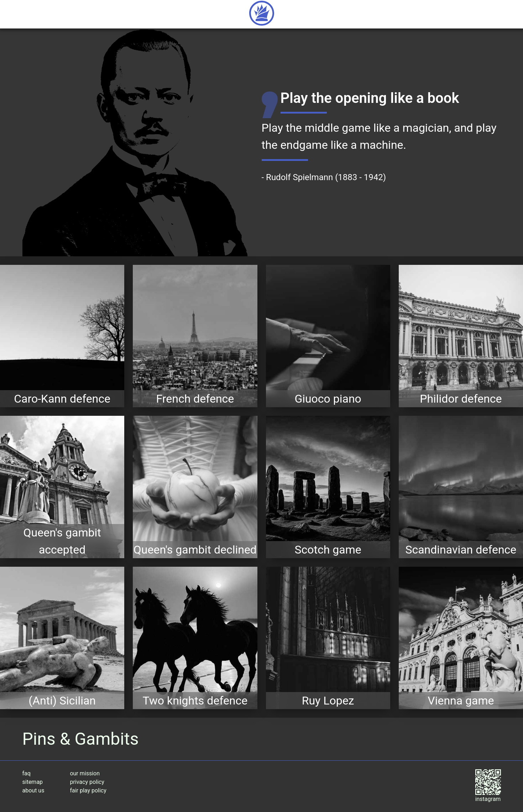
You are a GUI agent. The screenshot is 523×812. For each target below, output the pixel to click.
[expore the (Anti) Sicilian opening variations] (62, 638)
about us (33, 790)
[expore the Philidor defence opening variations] (461, 336)
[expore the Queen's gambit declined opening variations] (195, 487)
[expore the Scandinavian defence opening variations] (461, 487)
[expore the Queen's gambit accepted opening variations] (62, 487)
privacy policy (87, 782)
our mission (85, 773)
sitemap (33, 782)
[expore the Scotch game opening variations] (328, 487)
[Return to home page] (262, 14)
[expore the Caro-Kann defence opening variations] (62, 336)
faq (27, 773)
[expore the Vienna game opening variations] (461, 638)
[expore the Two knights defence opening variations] (195, 638)
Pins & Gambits (81, 739)
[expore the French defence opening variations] (195, 336)
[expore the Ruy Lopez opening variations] (328, 638)
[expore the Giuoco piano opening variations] (328, 336)
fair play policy (88, 790)
